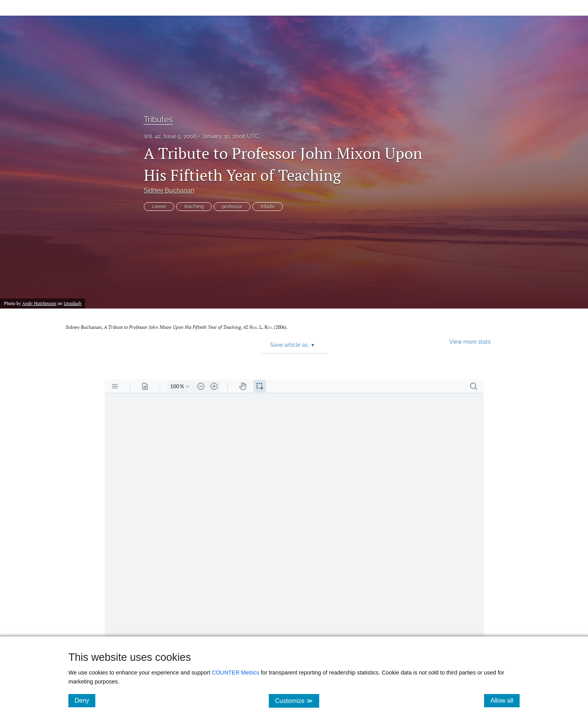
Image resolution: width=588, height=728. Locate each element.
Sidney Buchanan (169, 190)
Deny (85, 700)
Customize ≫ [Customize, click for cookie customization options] (297, 700)
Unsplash (72, 303)
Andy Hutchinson (39, 303)
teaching (194, 207)
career (159, 207)
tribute (268, 207)
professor (232, 207)
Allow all (505, 700)
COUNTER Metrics (236, 673)
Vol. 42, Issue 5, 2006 (170, 136)
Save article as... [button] (292, 345)
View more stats (470, 342)
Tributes (158, 120)
